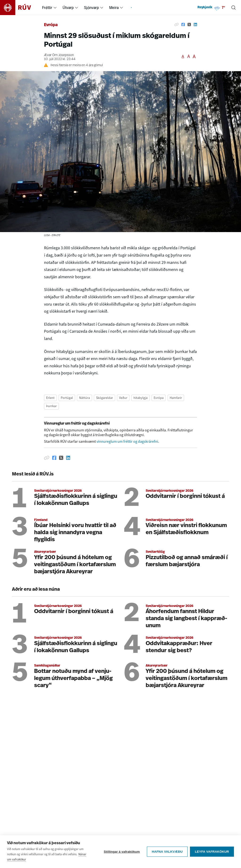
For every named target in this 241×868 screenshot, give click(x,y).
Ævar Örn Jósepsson (59, 55)
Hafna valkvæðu (167, 852)
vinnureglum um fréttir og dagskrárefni (127, 441)
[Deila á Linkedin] (195, 25)
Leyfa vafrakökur (212, 852)
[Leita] (233, 8)
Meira (114, 8)
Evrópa (51, 25)
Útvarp (68, 8)
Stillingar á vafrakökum (122, 852)
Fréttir (47, 8)
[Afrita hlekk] (177, 25)
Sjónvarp (91, 8)
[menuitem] (55, 8)
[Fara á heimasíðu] (20, 8)
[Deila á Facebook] (183, 25)
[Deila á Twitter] (189, 25)
